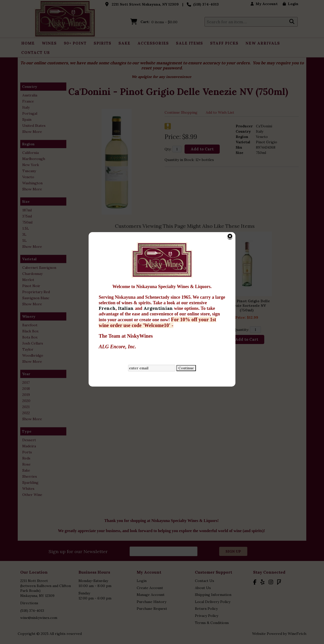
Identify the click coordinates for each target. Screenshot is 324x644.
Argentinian (159, 221)
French (107, 221)
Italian (126, 221)
